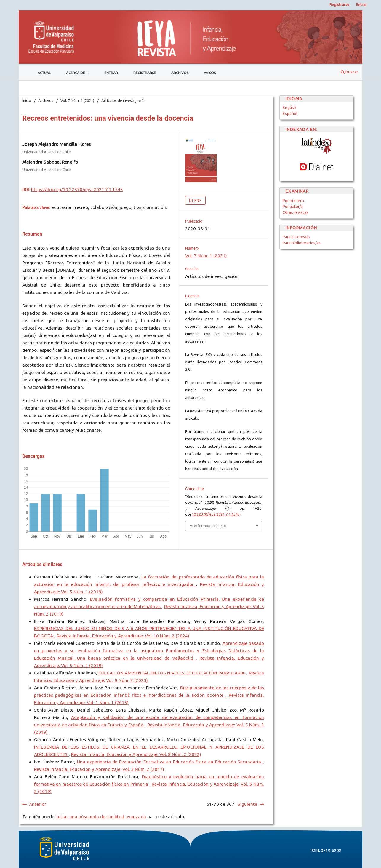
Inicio (27, 100)
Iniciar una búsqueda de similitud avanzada (101, 817)
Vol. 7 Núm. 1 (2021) (77, 100)
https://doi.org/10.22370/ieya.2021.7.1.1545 (77, 190)
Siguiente (247, 804)
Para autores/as (296, 237)
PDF (197, 200)
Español (290, 114)
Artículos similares (42, 564)
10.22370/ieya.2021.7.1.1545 (216, 514)
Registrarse (145, 73)
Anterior (38, 804)
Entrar (111, 73)
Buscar (349, 72)
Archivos (180, 73)
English (289, 108)
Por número (293, 201)
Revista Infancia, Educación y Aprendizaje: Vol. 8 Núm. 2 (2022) (136, 754)
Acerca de (76, 73)
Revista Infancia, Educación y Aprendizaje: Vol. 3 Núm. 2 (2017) (99, 769)
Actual (44, 73)
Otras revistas (296, 212)
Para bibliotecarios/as (302, 243)
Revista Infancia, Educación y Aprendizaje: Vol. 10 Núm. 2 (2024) (123, 636)
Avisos (210, 73)
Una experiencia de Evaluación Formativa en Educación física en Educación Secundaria (170, 762)
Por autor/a (293, 207)
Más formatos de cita (208, 526)
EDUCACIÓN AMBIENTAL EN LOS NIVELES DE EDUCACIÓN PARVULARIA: (172, 673)
